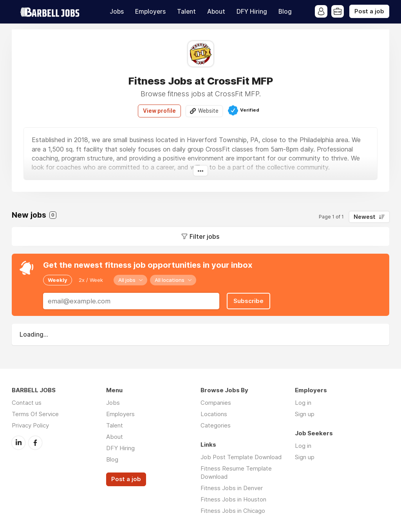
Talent (186, 12)
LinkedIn (18, 443)
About (216, 12)
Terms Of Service (35, 414)
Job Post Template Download (241, 457)
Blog (285, 12)
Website (208, 111)
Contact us (27, 403)
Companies (216, 403)
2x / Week (91, 280)
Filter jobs (204, 236)
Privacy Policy (30, 425)
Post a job (369, 11)
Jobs (117, 12)
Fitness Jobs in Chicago (233, 511)
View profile (159, 111)
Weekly (58, 280)
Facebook (35, 443)
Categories (216, 425)
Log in (303, 403)
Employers (150, 12)
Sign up (305, 414)
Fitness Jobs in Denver (232, 488)
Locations (214, 414)
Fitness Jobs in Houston (233, 499)
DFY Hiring (252, 12)
